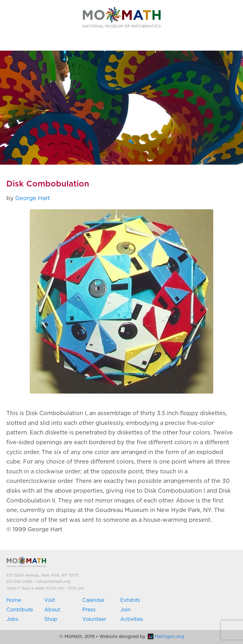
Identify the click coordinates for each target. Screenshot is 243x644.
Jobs (12, 619)
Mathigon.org (166, 637)
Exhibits (130, 600)
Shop (51, 619)
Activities (132, 619)
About (52, 610)
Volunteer (94, 619)
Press (89, 610)
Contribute (20, 610)
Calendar (93, 600)
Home (14, 600)
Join (125, 610)
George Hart (33, 199)
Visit (50, 600)
